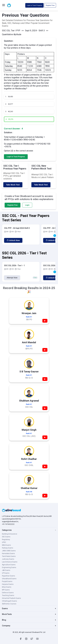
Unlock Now (13, 240)
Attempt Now (12, 278)
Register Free (50, 5)
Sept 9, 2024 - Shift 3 (35, 31)
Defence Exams (8, 593)
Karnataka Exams (8, 554)
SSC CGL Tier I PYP (11, 31)
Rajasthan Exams (8, 576)
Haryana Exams (8, 584)
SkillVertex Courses (9, 604)
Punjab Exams (7, 581)
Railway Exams (8, 548)
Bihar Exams (7, 587)
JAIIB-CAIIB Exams (9, 551)
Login (27, 205)
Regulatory (6, 540)
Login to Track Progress (34, 5)
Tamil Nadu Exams (9, 556)
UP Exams (6, 573)
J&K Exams (6, 570)
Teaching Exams (8, 595)
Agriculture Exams (9, 565)
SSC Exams (6, 537)
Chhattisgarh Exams (9, 601)
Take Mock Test (13, 185)
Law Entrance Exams (10, 562)
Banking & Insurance (10, 534)
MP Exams (6, 590)
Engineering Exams (9, 567)
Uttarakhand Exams (9, 579)
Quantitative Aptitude (12, 34)
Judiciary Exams (8, 559)
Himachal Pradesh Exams (11, 598)
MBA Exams (6, 545)
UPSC (4, 542)
